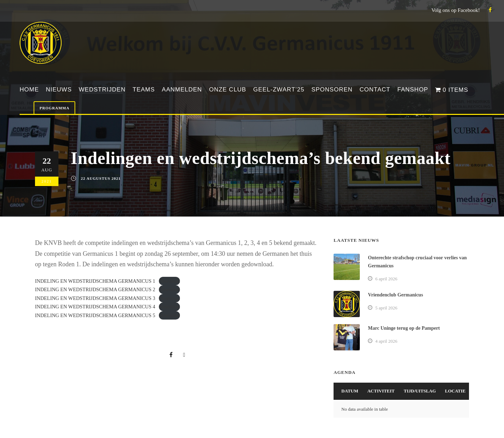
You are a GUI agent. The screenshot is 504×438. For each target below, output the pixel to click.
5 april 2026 (386, 308)
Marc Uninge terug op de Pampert (404, 328)
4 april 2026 (386, 341)
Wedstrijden (102, 90)
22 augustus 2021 (101, 178)
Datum (350, 391)
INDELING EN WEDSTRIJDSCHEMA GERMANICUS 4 (95, 307)
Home (29, 90)
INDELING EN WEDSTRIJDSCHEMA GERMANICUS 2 (95, 289)
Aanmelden (182, 90)
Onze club (227, 90)
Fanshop (413, 90)
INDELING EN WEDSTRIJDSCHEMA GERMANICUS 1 (95, 281)
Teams (144, 90)
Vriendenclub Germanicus (395, 295)
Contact (375, 90)
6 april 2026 (386, 279)
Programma (54, 108)
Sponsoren (332, 90)
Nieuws (59, 90)
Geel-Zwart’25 (279, 90)
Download (169, 281)
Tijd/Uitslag (420, 391)
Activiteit (381, 391)
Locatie (455, 391)
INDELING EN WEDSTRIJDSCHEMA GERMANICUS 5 (95, 315)
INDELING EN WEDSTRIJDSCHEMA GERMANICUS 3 (95, 298)
